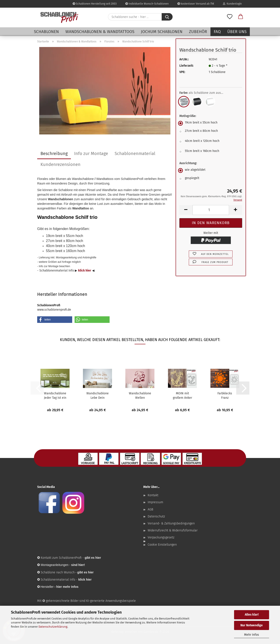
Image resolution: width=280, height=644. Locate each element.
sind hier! (78, 565)
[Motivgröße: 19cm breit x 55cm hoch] (211, 123)
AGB (150, 509)
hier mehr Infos (67, 587)
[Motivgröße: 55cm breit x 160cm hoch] (211, 152)
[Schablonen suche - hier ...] (167, 17)
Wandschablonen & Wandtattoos (100, 32)
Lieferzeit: (186, 66)
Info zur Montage (91, 153)
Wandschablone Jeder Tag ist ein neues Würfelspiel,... (55, 396)
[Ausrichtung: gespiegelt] (211, 179)
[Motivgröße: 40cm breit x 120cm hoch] (211, 142)
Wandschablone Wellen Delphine (140, 396)
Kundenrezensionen (60, 164)
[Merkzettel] (230, 17)
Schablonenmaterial (135, 153)
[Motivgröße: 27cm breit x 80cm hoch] (211, 132)
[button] (241, 17)
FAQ (217, 32)
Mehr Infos (252, 635)
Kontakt (153, 495)
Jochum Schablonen (162, 32)
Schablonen (46, 32)
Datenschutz (156, 516)
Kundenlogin (232, 4)
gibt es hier (85, 572)
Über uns (237, 32)
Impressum (155, 502)
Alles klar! (252, 615)
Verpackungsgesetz (161, 537)
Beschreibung (54, 153)
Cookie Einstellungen (162, 545)
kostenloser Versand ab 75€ (196, 4)
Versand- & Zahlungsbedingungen (171, 523)
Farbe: (205, 93)
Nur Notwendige (252, 625)
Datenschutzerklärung (53, 627)
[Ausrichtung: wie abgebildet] (211, 171)
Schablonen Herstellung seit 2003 (95, 4)
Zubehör (198, 32)
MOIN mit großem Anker (182, 396)
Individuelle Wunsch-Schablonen (147, 4)
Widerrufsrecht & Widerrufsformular (173, 530)
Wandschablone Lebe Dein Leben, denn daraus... (98, 396)
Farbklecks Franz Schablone (225, 396)
